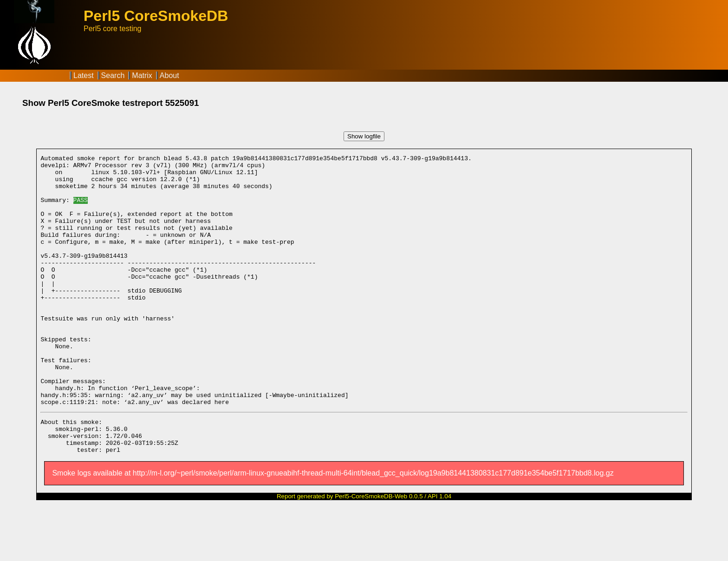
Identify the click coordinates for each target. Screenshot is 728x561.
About (169, 75)
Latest (84, 75)
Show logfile (364, 136)
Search (113, 75)
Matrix (142, 75)
